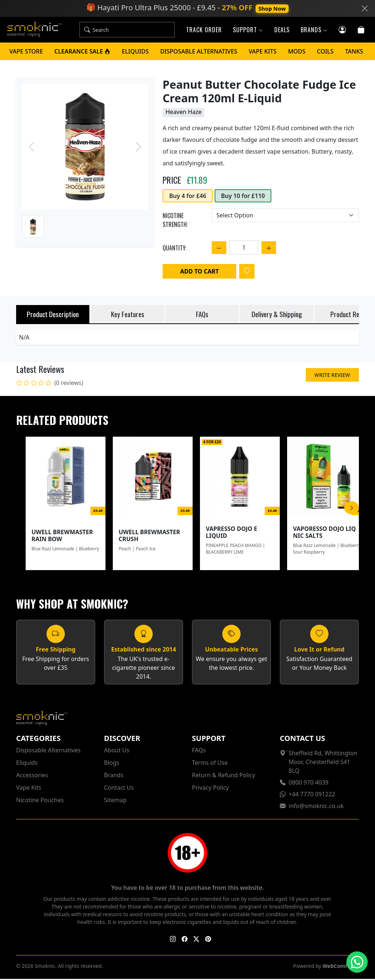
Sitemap (115, 801)
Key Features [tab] (128, 315)
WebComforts (340, 967)
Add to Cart (199, 272)
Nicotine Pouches (40, 801)
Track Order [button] (204, 30)
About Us (117, 751)
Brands (114, 776)
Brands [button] (314, 30)
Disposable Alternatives (199, 52)
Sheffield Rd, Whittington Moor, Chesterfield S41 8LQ (323, 763)
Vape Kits (263, 52)
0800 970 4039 (309, 783)
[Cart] (361, 30)
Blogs (112, 764)
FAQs (199, 751)
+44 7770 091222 (312, 795)
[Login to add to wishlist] (247, 272)
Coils (325, 52)
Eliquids (135, 52)
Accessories (32, 776)
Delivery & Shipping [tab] (277, 315)
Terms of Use (210, 764)
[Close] (365, 8)
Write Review (332, 376)
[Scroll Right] (352, 509)
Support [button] (248, 30)
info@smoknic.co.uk (316, 807)
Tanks (354, 52)
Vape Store (26, 52)
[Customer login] (343, 30)
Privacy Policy (210, 789)
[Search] (137, 30)
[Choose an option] (285, 216)
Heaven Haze (183, 113)
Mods (297, 52)
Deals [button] (282, 30)
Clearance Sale (82, 52)
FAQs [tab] (202, 315)
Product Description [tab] (53, 315)
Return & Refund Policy (224, 776)
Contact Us (119, 789)
